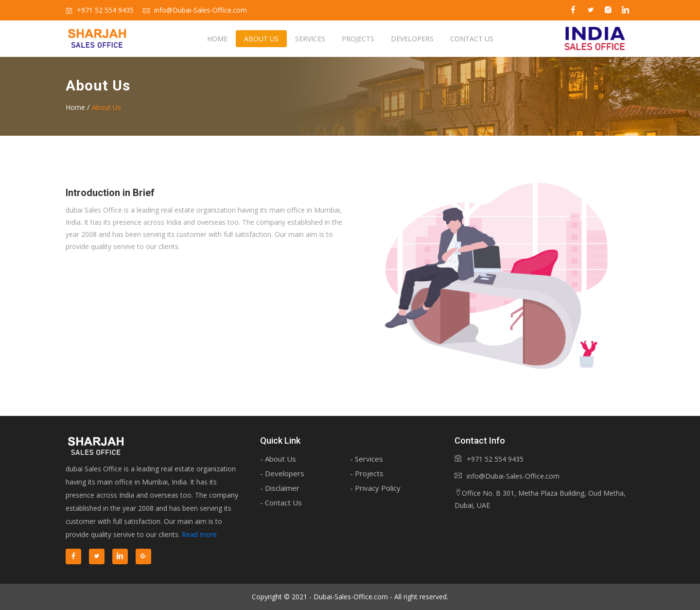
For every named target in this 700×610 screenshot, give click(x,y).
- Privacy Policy (375, 488)
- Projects (367, 473)
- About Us (278, 459)
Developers (412, 39)
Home (217, 39)
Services (310, 39)
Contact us (472, 39)
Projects (358, 39)
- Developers (282, 473)
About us (261, 39)
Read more (199, 534)
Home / (78, 107)
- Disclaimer (280, 488)
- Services (367, 459)
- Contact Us (281, 502)
